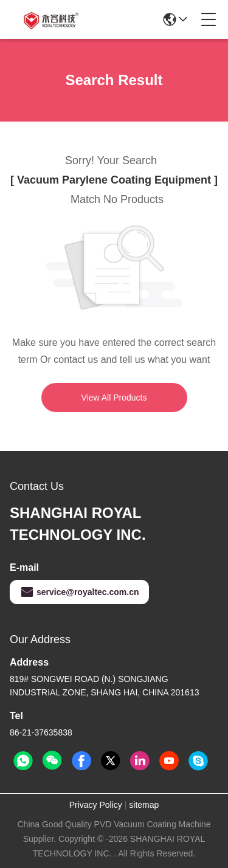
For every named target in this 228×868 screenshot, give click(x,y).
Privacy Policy (96, 805)
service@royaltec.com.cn (79, 592)
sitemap (144, 805)
